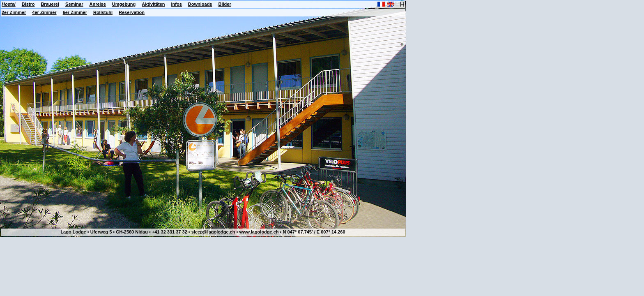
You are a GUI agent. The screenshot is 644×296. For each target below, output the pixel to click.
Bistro (28, 4)
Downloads (200, 4)
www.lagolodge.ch (259, 232)
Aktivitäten (153, 4)
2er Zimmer (14, 12)
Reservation (132, 12)
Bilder (224, 4)
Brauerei (50, 4)
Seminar (74, 4)
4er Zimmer (44, 12)
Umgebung (124, 4)
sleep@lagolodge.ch (213, 232)
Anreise (97, 4)
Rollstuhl (103, 12)
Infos (177, 4)
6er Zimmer (75, 12)
